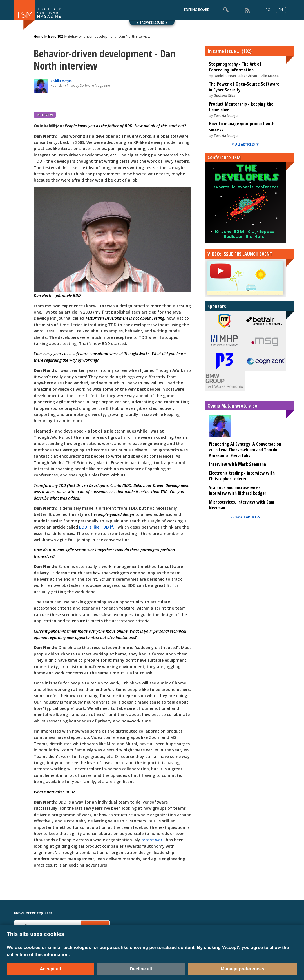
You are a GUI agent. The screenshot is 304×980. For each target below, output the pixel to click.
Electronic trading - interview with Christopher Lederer (242, 476)
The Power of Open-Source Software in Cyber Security (244, 87)
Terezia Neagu (226, 116)
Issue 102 (56, 36)
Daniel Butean (225, 76)
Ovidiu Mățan (61, 81)
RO (268, 10)
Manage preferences (242, 969)
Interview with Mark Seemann (237, 464)
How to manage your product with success (242, 127)
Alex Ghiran (248, 76)
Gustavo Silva (224, 96)
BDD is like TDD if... (98, 527)
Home (39, 36)
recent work (153, 840)
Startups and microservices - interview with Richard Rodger (238, 490)
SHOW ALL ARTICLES (245, 517)
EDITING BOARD (197, 10)
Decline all (141, 969)
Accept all (50, 969)
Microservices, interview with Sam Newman (242, 505)
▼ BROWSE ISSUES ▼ (152, 22)
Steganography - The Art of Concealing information (235, 67)
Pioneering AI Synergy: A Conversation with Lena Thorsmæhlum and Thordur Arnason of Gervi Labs (245, 450)
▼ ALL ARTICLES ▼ (245, 144)
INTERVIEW (45, 115)
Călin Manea (269, 76)
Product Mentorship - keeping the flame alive (241, 107)
